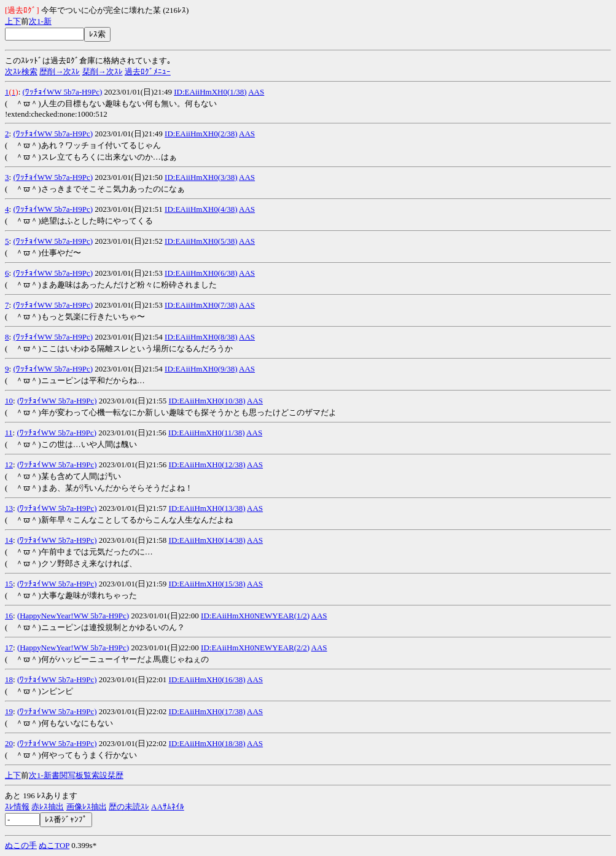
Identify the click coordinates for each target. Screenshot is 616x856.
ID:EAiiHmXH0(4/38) (201, 209)
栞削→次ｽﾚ (103, 72)
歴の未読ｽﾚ (129, 807)
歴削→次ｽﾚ (60, 72)
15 (9, 584)
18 (9, 679)
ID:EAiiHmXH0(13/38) (207, 508)
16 (9, 616)
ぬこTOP (54, 845)
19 (9, 711)
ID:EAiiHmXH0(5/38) (201, 241)
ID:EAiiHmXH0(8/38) (201, 337)
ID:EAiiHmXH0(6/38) (201, 273)
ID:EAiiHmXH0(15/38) (207, 584)
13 (9, 508)
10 (9, 401)
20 (9, 743)
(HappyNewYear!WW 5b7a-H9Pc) (73, 616)
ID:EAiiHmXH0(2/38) (201, 134)
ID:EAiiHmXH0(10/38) (207, 401)
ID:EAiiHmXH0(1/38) (210, 92)
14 (9, 540)
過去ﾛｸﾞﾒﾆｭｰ (148, 72)
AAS (256, 92)
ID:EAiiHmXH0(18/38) (207, 743)
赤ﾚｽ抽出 (48, 807)
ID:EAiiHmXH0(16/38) (207, 679)
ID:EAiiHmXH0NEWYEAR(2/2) (255, 648)
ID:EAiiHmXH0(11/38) (206, 433)
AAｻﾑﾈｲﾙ (168, 807)
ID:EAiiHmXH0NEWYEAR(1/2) (255, 616)
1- (40, 21)
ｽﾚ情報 (17, 807)
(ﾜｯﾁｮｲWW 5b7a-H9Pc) (63, 92)
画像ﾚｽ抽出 (87, 807)
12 (9, 465)
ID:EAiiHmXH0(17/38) (207, 711)
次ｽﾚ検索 (21, 72)
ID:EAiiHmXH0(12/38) (207, 465)
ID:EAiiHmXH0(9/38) (201, 369)
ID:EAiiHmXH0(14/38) (207, 540)
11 (9, 433)
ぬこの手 (21, 845)
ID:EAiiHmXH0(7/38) (201, 305)
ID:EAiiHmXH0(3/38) (201, 177)
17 (9, 648)
